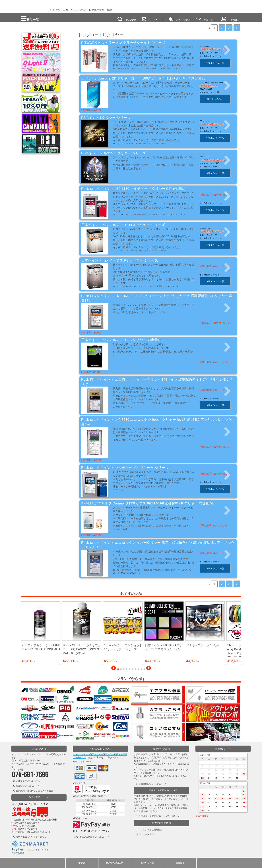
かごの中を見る (146, 834)
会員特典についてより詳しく (153, 784)
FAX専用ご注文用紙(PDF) (27, 761)
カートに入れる (218, 99)
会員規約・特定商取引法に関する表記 (34, 791)
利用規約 (82, 863)
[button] (114, 669)
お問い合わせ (147, 863)
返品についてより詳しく (28, 786)
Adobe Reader (36, 764)
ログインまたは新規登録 (150, 830)
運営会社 (180, 863)
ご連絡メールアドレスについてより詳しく (159, 816)
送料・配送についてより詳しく (31, 837)
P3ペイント (207, 121)
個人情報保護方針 (115, 863)
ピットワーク (208, 46)
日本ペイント (208, 229)
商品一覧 (30, 19)
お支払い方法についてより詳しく (94, 837)
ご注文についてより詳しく (29, 781)
